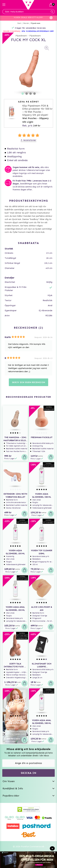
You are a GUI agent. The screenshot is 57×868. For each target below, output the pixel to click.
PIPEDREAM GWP (46, 31)
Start (19, 23)
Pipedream (36, 23)
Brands (26, 23)
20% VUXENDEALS (30, 31)
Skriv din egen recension (29, 382)
